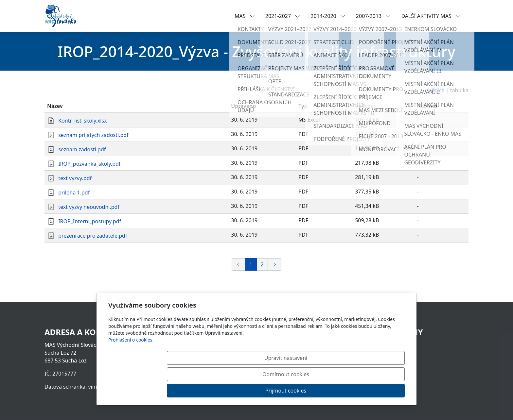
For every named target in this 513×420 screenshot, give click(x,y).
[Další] (274, 264)
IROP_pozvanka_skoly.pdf (89, 164)
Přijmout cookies (373, 391)
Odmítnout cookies (308, 391)
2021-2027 (283, 16)
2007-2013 (373, 16)
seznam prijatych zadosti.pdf (93, 135)
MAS (245, 16)
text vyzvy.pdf (75, 178)
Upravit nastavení (242, 391)
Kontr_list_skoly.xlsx (82, 121)
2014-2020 (328, 16)
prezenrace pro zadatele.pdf (93, 236)
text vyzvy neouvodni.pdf (89, 207)
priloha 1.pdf (74, 193)
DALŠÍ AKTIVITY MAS (431, 16)
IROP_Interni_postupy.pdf (90, 221)
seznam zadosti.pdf (82, 149)
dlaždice (435, 90)
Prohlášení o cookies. (131, 372)
